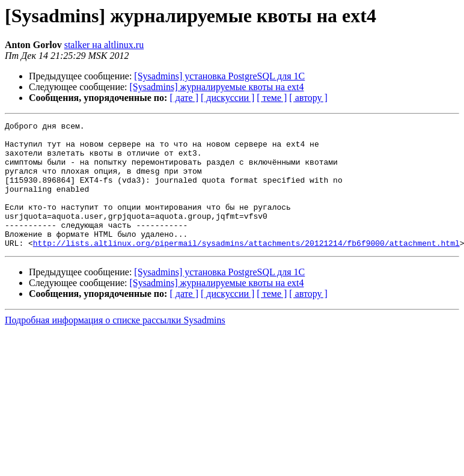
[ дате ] (184, 98)
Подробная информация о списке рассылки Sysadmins (115, 345)
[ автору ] (308, 98)
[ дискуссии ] (227, 98)
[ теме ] (272, 98)
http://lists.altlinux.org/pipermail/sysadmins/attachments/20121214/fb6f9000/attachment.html (246, 268)
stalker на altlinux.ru (104, 45)
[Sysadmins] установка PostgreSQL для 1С (219, 76)
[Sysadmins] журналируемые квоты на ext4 (217, 87)
